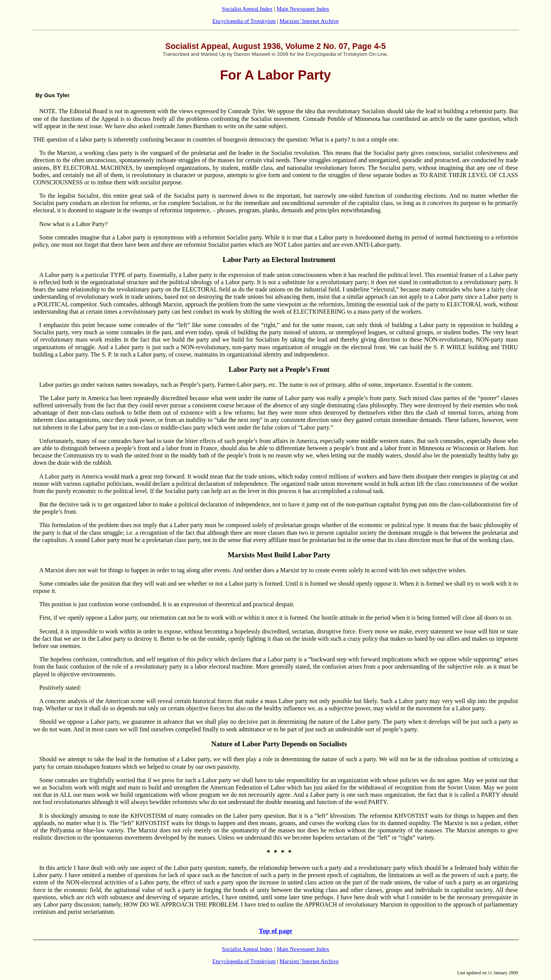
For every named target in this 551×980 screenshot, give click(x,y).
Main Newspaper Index (303, 9)
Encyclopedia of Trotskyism (244, 21)
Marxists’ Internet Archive (309, 21)
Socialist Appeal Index (247, 9)
